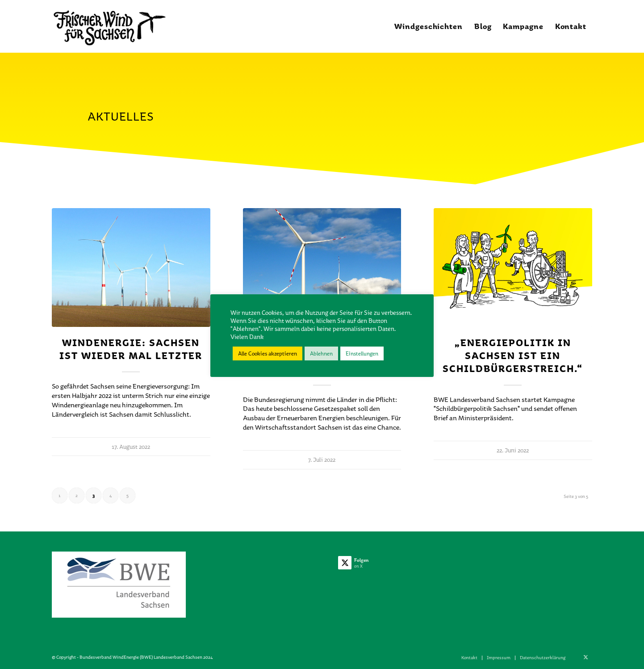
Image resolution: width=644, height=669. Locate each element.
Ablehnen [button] (321, 353)
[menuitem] (429, 26)
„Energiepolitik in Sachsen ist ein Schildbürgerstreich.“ (513, 356)
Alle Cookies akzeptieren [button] (268, 353)
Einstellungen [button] (362, 353)
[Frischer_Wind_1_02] (109, 26)
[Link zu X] (585, 657)
